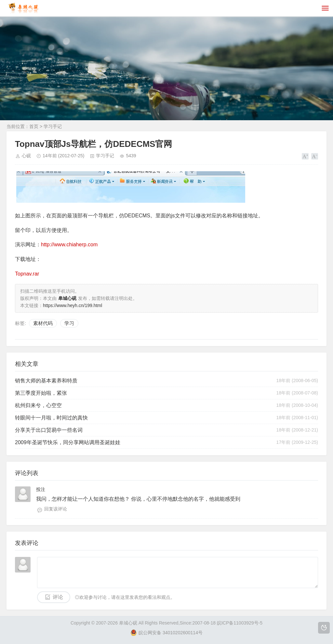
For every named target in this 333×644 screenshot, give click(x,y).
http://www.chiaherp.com (69, 245)
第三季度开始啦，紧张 (41, 393)
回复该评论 (56, 509)
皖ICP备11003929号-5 (240, 623)
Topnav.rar (27, 274)
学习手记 (53, 126)
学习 (69, 323)
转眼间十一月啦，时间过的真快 (51, 418)
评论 (58, 597)
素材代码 (43, 323)
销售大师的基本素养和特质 (46, 381)
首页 (34, 126)
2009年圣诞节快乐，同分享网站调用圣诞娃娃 (68, 442)
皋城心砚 (128, 623)
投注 (41, 489)
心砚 (26, 156)
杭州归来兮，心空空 (38, 405)
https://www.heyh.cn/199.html (73, 305)
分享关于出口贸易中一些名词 (49, 430)
